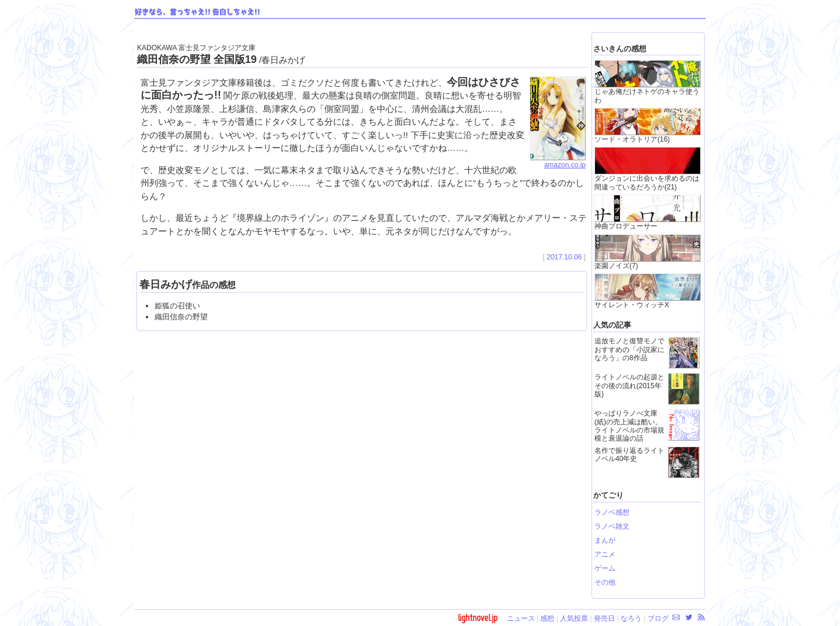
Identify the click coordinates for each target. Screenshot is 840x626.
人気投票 (574, 618)
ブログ (658, 618)
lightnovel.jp (478, 618)
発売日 (604, 618)
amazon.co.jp (558, 161)
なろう (631, 618)
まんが (605, 540)
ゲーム (605, 568)
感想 (547, 618)
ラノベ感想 (612, 512)
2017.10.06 (564, 257)
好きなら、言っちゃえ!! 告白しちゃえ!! (197, 12)
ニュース (521, 618)
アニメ (605, 554)
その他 (605, 582)
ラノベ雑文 (612, 526)
